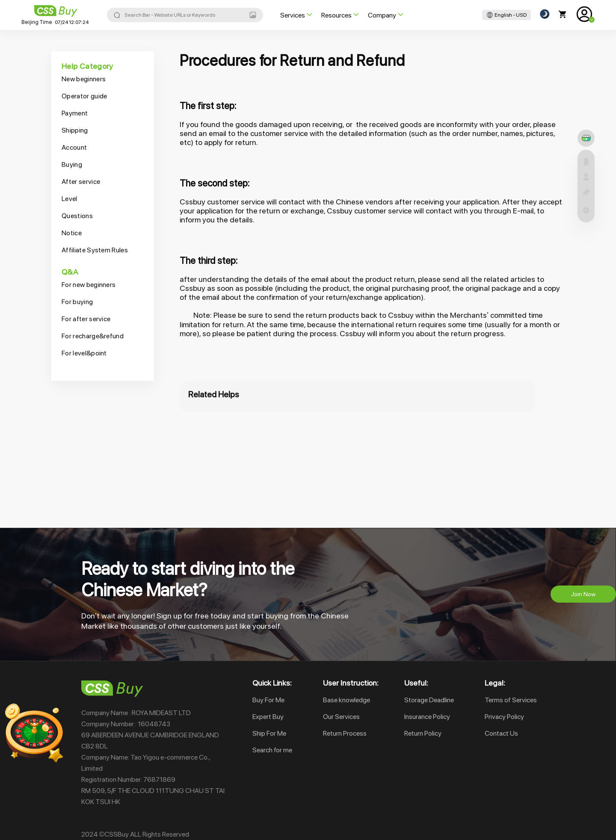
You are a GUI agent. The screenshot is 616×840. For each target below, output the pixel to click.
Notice (72, 233)
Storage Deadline (429, 700)
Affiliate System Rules (95, 250)
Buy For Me (268, 700)
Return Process (345, 733)
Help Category (87, 66)
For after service (86, 319)
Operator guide (84, 96)
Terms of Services (511, 700)
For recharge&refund (93, 336)
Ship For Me (269, 733)
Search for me (272, 750)
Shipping (75, 130)
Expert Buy (268, 717)
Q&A (70, 272)
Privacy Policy (504, 717)
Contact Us (501, 733)
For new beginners (89, 285)
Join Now (583, 594)
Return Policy (423, 733)
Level (70, 199)
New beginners (84, 79)
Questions (77, 216)
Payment (75, 113)
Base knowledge (346, 700)
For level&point (84, 353)
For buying (77, 302)
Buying (72, 164)
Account (74, 147)
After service (81, 182)
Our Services (341, 717)
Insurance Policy (427, 717)
